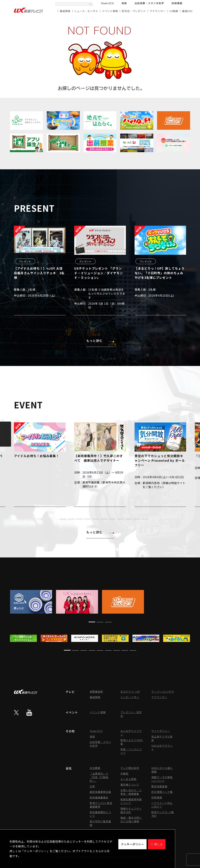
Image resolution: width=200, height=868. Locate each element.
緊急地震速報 (159, 786)
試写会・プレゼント (134, 11)
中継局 (124, 773)
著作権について (130, 785)
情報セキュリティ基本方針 (131, 810)
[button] (55, 519)
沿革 (92, 786)
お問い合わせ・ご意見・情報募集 (131, 792)
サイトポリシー (161, 731)
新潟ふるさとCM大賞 (132, 742)
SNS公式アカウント (162, 747)
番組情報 (65, 11)
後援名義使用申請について (131, 801)
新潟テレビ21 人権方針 (163, 814)
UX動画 (174, 11)
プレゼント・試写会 (131, 714)
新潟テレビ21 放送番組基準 (101, 805)
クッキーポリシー (132, 844)
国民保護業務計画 (100, 792)
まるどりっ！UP (130, 692)
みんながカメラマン (131, 733)
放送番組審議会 (99, 797)
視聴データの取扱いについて (162, 779)
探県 (124, 3)
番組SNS (187, 11)
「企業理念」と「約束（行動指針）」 (99, 777)
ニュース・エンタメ (86, 11)
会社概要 (95, 768)
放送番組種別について (100, 814)
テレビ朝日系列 (130, 768)
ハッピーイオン (130, 697)
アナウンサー (158, 11)
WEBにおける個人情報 (162, 770)
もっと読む (100, 341)
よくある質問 (128, 779)
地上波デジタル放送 (162, 738)
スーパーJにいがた (163, 692)
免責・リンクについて (131, 751)
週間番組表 (96, 692)
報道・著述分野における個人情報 (131, 819)
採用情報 (177, 3)
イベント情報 (110, 11)
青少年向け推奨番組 (100, 823)
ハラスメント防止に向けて (162, 805)
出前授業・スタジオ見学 (149, 3)
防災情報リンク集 (162, 792)
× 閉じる (157, 844)
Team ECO (107, 3)
